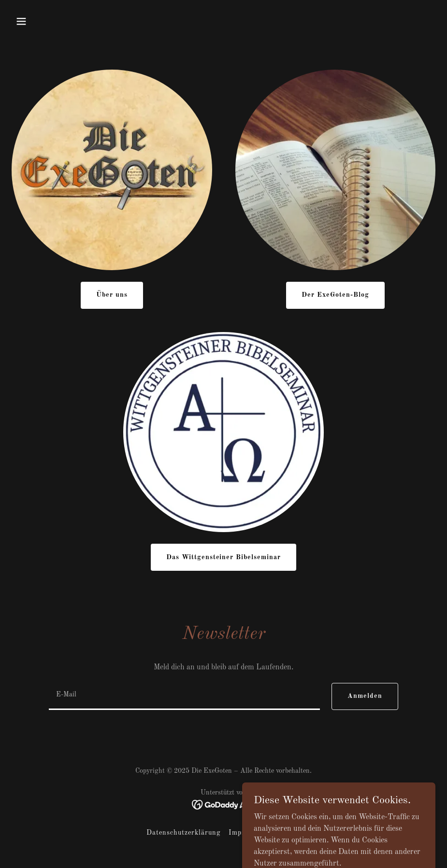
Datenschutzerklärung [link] (184, 833)
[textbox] (184, 696)
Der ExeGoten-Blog (335, 295)
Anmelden (365, 696)
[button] (21, 21)
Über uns (112, 295)
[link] (223, 805)
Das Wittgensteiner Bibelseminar (224, 557)
